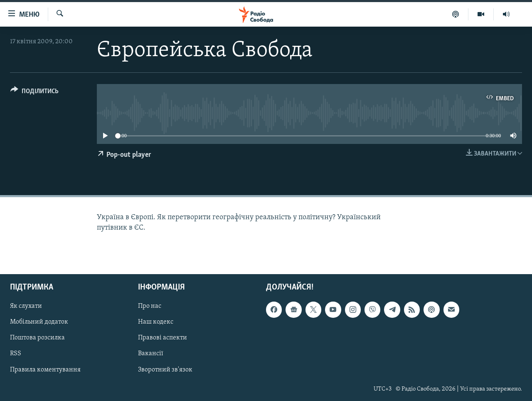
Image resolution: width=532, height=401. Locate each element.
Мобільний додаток (39, 322)
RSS (16, 354)
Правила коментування (45, 369)
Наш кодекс (156, 322)
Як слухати (26, 306)
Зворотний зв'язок (165, 369)
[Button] (34, 93)
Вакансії (151, 354)
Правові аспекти (163, 338)
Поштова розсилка (37, 338)
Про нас (150, 306)
